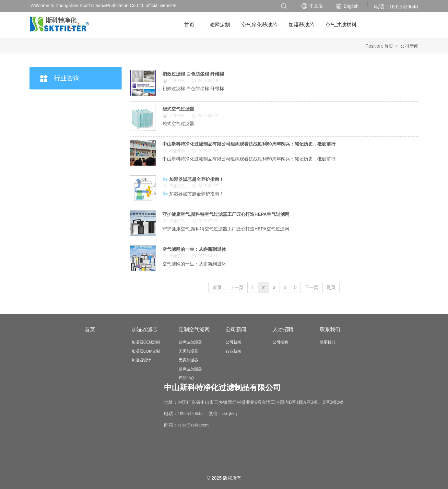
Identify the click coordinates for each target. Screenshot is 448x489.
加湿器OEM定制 (146, 342)
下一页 (312, 287)
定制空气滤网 (194, 329)
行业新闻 (233, 351)
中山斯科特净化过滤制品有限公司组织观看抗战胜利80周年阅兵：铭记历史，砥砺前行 (249, 144)
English (351, 6)
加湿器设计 (141, 360)
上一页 (237, 287)
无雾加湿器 (188, 351)
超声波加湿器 (190, 342)
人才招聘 (283, 329)
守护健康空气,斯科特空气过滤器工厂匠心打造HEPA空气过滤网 (226, 214)
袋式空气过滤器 (178, 109)
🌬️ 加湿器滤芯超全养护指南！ (193, 179)
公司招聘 (280, 342)
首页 (389, 46)
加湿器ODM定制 (146, 351)
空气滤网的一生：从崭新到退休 (194, 249)
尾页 (331, 287)
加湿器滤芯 (145, 329)
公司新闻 (409, 46)
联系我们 (330, 329)
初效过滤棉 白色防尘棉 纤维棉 (193, 74)
